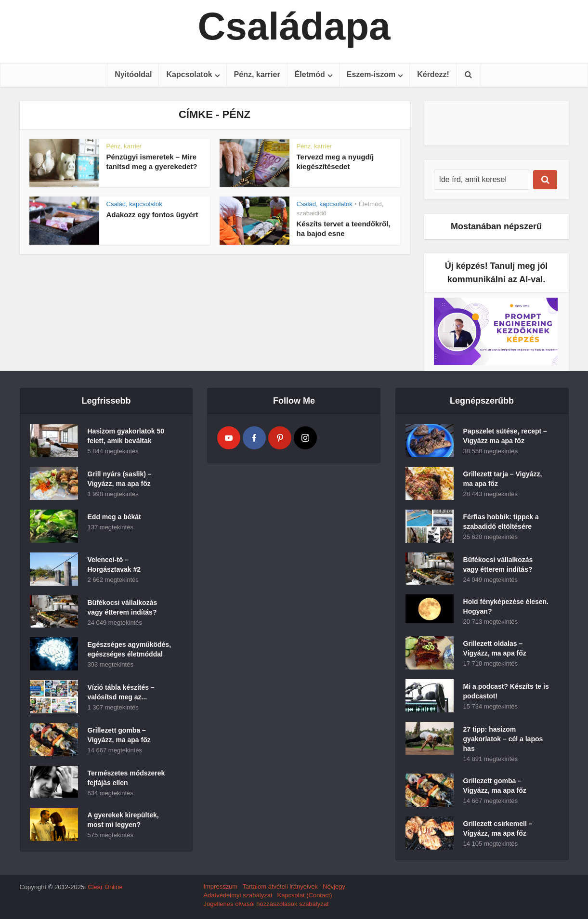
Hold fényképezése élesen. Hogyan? (506, 606)
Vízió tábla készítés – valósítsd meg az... (121, 692)
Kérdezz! (433, 74)
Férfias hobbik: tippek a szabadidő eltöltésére (501, 522)
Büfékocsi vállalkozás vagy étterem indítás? (123, 607)
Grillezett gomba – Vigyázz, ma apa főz (119, 735)
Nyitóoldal (133, 74)
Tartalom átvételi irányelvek (280, 886)
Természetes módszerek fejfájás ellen (126, 778)
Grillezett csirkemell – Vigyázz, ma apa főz (498, 828)
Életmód (310, 74)
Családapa (294, 26)
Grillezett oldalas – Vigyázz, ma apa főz (495, 648)
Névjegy (334, 886)
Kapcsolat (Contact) (304, 895)
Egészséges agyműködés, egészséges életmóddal (130, 649)
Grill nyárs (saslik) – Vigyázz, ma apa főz (120, 479)
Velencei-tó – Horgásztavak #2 (114, 565)
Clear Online (105, 887)
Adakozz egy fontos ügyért (152, 215)
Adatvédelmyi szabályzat (238, 895)
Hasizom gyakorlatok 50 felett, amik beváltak (126, 436)
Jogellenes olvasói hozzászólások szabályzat (266, 904)
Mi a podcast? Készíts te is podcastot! (506, 691)
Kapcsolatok (189, 74)
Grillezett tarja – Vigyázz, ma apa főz (503, 479)
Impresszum (220, 886)
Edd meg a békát (114, 517)
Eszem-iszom (371, 74)
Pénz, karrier (257, 74)
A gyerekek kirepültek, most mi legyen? (123, 820)
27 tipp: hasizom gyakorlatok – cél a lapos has (503, 739)
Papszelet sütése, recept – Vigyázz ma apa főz (505, 436)
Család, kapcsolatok (134, 204)
